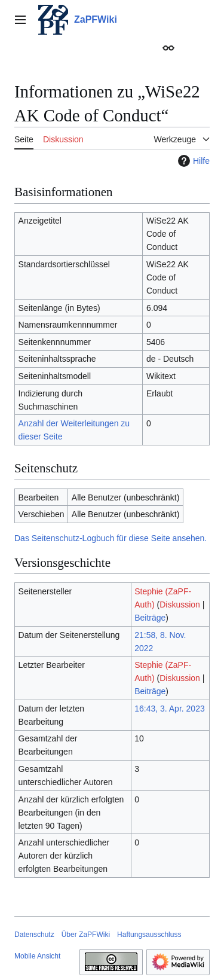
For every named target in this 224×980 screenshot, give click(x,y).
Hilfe (192, 161)
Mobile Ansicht (37, 956)
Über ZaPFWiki (86, 935)
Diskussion (180, 605)
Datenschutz (34, 935)
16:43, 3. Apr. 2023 (170, 709)
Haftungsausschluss (149, 935)
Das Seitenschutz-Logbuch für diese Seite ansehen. (111, 538)
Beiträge (150, 618)
